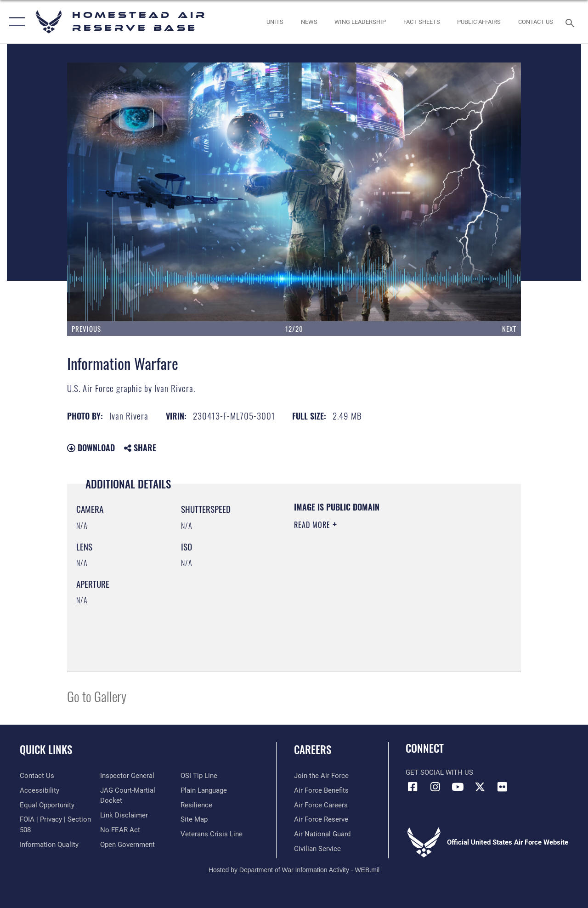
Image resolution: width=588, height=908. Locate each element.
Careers (313, 750)
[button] (15, 22)
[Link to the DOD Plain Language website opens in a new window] (204, 790)
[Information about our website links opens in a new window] (124, 815)
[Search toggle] (571, 22)
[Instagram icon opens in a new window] (435, 787)
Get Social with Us (439, 772)
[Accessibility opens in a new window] (40, 790)
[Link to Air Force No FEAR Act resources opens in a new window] (120, 830)
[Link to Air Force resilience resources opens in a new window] (196, 805)
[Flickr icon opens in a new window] (503, 787)
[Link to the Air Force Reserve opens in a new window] (321, 819)
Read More (313, 525)
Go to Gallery (97, 696)
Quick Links (46, 750)
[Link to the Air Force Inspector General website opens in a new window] (127, 776)
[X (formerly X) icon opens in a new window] (480, 787)
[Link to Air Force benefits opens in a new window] (321, 790)
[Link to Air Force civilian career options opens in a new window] (317, 849)
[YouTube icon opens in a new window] (458, 787)
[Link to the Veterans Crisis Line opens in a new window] (212, 834)
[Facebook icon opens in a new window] (413, 787)
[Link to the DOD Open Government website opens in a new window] (127, 845)
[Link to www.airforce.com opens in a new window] (321, 776)
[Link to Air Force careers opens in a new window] (321, 805)
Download (91, 448)
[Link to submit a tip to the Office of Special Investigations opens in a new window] (199, 776)
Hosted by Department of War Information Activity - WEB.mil (294, 870)
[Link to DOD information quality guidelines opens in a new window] (49, 845)
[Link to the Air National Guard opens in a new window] (322, 834)
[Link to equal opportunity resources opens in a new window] (47, 805)
